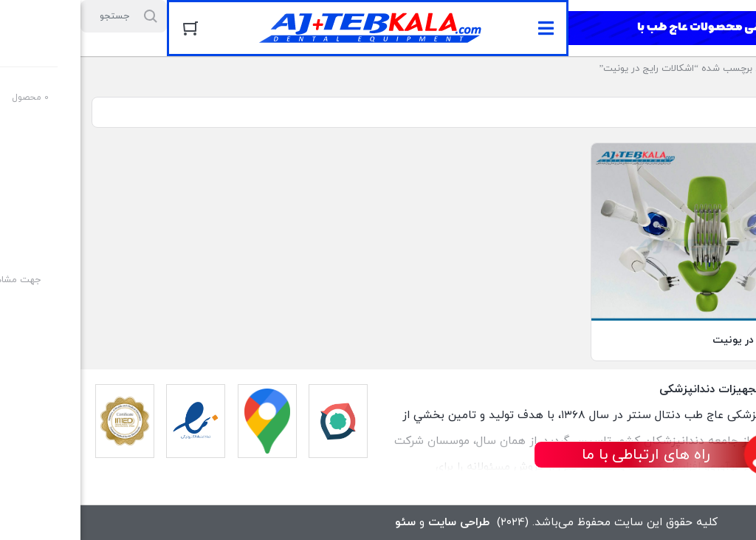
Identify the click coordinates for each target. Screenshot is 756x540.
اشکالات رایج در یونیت (682, 340)
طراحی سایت (378, 522)
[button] (465, 28)
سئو (325, 522)
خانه (736, 69)
